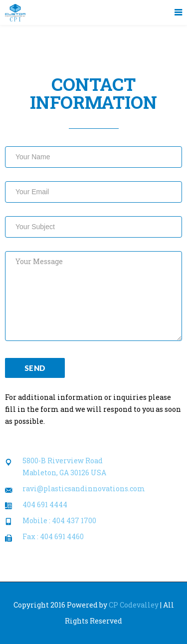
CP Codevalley (134, 605)
